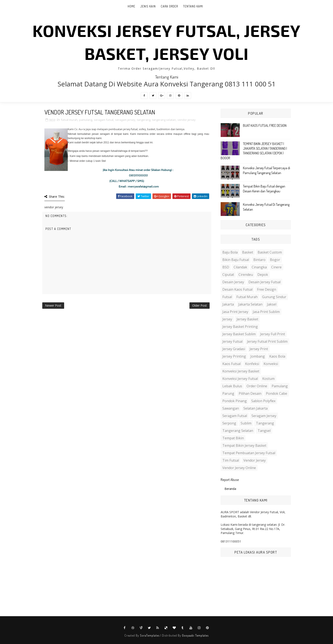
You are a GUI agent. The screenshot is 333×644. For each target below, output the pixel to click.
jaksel (272, 304)
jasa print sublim (266, 312)
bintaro (259, 260)
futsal (227, 297)
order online (257, 386)
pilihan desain (250, 393)
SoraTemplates (150, 635)
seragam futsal (104, 120)
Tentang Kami (193, 6)
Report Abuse (230, 480)
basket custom (270, 252)
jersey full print (273, 334)
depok (263, 275)
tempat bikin (233, 438)
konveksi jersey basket (241, 371)
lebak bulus (232, 386)
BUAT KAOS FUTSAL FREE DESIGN (265, 125)
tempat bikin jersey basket (244, 445)
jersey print (259, 349)
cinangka (259, 267)
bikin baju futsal (236, 260)
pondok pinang (235, 401)
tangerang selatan (164, 120)
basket (248, 252)
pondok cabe (277, 393)
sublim (246, 423)
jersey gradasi (234, 349)
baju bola (230, 252)
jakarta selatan (250, 304)
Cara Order (169, 6)
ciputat (228, 275)
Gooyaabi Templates (195, 635)
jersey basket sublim (239, 334)
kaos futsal (231, 364)
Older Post (200, 305)
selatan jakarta (255, 408)
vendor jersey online (239, 468)
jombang (258, 356)
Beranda (230, 489)
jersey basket (247, 319)
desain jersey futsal (265, 282)
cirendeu (246, 275)
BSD (226, 267)
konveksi (271, 364)
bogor (275, 260)
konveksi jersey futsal (240, 379)
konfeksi (252, 364)
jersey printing (234, 356)
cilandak (240, 267)
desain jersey (233, 282)
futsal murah (69, 120)
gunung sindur (274, 297)
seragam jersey (125, 120)
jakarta (228, 304)
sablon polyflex (263, 401)
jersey (227, 319)
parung (228, 393)
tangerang (144, 120)
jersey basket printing (240, 327)
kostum (268, 379)
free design (267, 289)
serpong (229, 423)
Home (131, 6)
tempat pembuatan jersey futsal (249, 453)
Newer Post (53, 305)
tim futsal (231, 460)
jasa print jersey (235, 312)
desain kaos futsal (237, 289)
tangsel (264, 431)
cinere (276, 267)
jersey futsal (232, 341)
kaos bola (277, 356)
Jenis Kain (148, 6)
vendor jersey (187, 120)
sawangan (231, 408)
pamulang (86, 120)
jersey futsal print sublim (267, 341)
